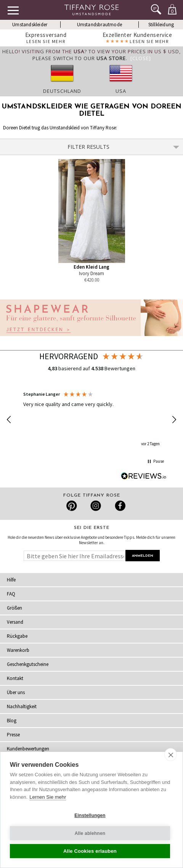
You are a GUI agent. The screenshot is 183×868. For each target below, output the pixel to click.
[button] (9, 420)
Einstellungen (90, 815)
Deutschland (62, 91)
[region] (91, 420)
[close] (171, 755)
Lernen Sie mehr (48, 797)
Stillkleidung (161, 25)
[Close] (141, 58)
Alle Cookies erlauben (90, 851)
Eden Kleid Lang (91, 267)
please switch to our (79, 58)
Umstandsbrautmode (100, 25)
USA (121, 91)
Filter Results (123, 147)
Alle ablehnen (90, 833)
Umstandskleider (30, 25)
